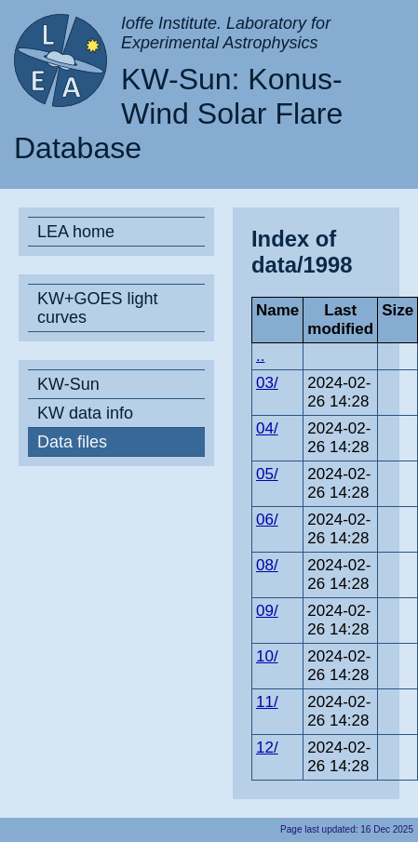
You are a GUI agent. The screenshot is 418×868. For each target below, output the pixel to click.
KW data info (85, 413)
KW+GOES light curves (98, 308)
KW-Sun (68, 384)
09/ (267, 611)
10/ (267, 656)
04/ (267, 428)
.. (260, 356)
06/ (267, 520)
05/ (267, 474)
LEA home (76, 232)
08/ (267, 565)
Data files (72, 442)
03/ (267, 383)
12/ (267, 748)
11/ (267, 702)
